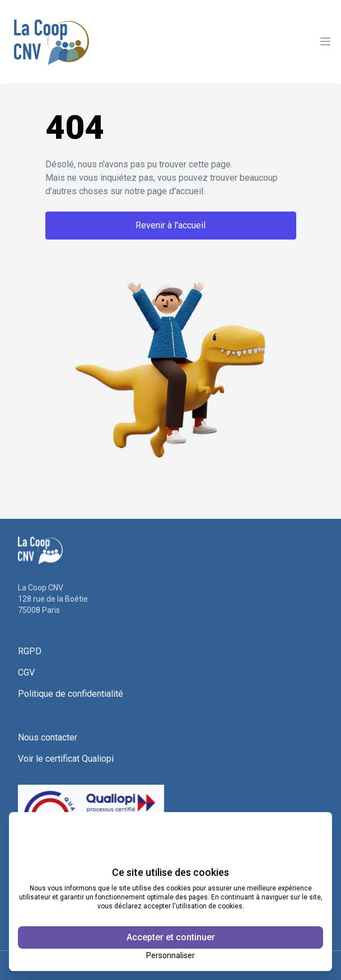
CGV (26, 672)
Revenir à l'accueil (170, 225)
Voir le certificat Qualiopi (66, 759)
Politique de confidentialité (71, 694)
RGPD (30, 651)
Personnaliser (170, 955)
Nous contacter (48, 737)
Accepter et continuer (171, 937)
